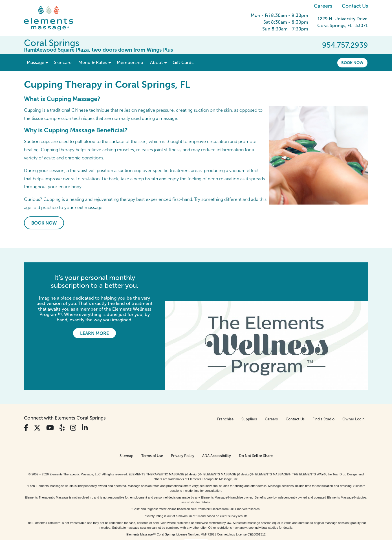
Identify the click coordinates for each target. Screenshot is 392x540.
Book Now (352, 63)
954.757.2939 (345, 45)
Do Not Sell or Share (256, 417)
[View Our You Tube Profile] (50, 389)
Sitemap (126, 417)
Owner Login (354, 380)
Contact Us (355, 6)
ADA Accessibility (217, 417)
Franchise (225, 380)
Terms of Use (152, 417)
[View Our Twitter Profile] (37, 389)
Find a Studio (323, 380)
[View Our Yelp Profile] (62, 389)
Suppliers (249, 380)
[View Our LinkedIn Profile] (85, 389)
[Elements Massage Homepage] (53, 18)
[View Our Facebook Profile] (26, 389)
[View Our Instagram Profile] (73, 389)
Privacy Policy (183, 417)
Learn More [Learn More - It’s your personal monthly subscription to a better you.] (94, 333)
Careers (323, 6)
